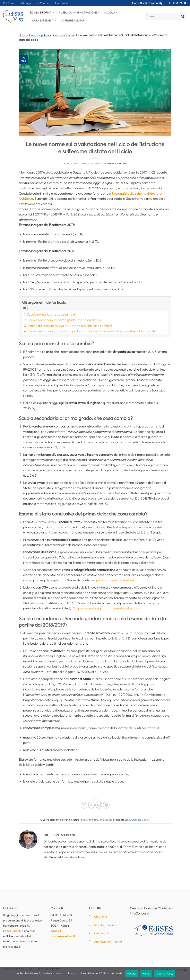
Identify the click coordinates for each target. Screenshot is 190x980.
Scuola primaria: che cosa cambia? (52, 314)
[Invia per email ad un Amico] (99, 805)
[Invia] (183, 17)
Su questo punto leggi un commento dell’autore (106, 608)
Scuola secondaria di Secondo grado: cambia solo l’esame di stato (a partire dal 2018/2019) (92, 331)
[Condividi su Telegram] (106, 805)
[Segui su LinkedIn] (181, 3)
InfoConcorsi (43, 3)
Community (155, 3)
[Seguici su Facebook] (169, 3)
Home (23, 35)
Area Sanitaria (44, 20)
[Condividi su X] (91, 805)
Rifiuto (146, 974)
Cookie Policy (165, 974)
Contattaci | (140, 3)
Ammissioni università (108, 942)
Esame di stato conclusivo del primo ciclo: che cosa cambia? (70, 326)
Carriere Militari (74, 20)
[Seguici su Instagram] (173, 3)
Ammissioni (61, 3)
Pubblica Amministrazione (79, 12)
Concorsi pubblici (40, 35)
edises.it (56, 931)
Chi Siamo (9, 3)
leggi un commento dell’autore (112, 580)
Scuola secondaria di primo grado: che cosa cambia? (65, 320)
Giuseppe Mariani (115, 164)
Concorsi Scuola (63, 35)
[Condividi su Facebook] (84, 805)
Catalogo (25, 3)
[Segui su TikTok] (177, 3)
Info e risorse (105, 820)
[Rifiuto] (184, 975)
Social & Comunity (106, 925)
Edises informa (42, 12)
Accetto (132, 974)
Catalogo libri (103, 933)
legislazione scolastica (137, 820)
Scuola (111, 12)
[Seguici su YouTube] (185, 3)
